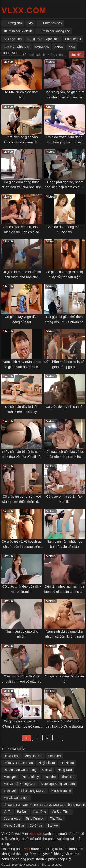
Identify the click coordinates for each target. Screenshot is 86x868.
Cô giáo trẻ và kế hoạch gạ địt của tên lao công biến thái (22, 546)
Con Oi (47, 770)
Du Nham (67, 763)
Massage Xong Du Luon (58, 784)
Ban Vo (53, 826)
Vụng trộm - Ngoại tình (43, 39)
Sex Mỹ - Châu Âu (16, 47)
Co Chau (36, 826)
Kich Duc (40, 812)
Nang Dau (65, 770)
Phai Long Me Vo (33, 791)
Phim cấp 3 (73, 39)
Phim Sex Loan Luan (18, 763)
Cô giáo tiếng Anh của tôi (64, 407)
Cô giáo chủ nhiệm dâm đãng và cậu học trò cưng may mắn (22, 726)
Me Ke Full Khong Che (19, 784)
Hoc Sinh (54, 756)
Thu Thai (56, 819)
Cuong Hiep (12, 819)
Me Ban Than (61, 812)
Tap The (50, 777)
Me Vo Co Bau (14, 826)
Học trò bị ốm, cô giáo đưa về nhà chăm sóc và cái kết (64, 97)
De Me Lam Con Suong (20, 770)
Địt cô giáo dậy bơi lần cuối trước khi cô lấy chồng (22, 412)
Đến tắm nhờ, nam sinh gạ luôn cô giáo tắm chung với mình (64, 591)
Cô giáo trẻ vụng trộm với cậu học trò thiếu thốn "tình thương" (21, 502)
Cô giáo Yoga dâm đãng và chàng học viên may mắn (64, 142)
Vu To (8, 812)
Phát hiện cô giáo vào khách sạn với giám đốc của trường (22, 142)
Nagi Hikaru (47, 763)
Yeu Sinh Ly (31, 777)
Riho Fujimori (35, 819)
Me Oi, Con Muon (16, 798)
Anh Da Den (34, 756)
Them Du (68, 777)
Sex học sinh (13, 39)
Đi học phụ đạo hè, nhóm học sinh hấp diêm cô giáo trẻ (64, 187)
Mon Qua (10, 777)
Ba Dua (22, 812)
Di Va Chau (12, 756)
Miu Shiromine (61, 791)
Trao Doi (10, 791)
